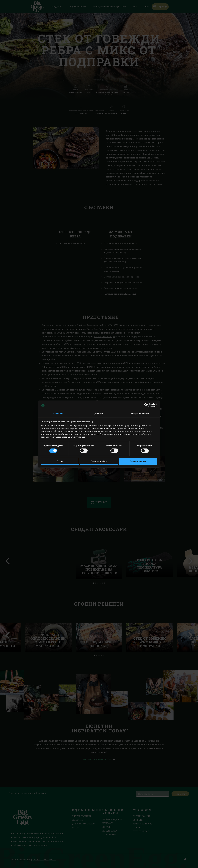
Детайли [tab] (99, 414)
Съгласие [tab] (58, 414)
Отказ (60, 461)
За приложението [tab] (140, 414)
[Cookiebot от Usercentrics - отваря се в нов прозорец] (145, 405)
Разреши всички (138, 461)
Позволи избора (99, 461)
